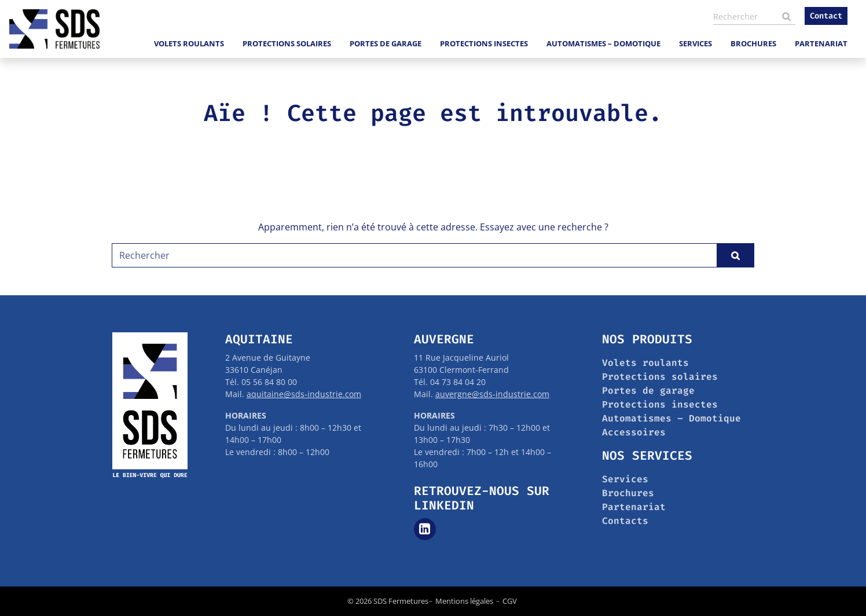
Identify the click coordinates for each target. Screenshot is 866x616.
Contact (826, 16)
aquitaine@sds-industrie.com (304, 394)
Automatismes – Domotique (603, 43)
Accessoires (634, 432)
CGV (510, 601)
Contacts (625, 521)
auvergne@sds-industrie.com (492, 394)
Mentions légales (464, 601)
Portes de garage (386, 43)
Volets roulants (189, 43)
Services (696, 43)
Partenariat (821, 43)
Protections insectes (484, 43)
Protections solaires (287, 43)
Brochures (753, 43)
